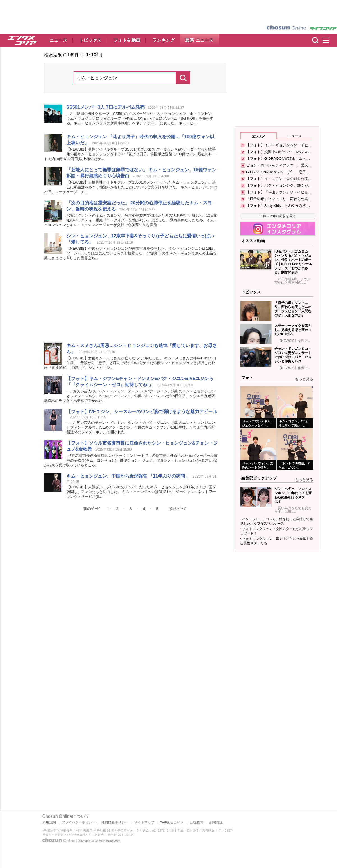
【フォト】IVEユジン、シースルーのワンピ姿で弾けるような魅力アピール (142, 412)
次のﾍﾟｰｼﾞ (178, 509)
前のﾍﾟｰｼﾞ (92, 509)
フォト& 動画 (127, 40)
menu (328, 40)
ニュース (58, 40)
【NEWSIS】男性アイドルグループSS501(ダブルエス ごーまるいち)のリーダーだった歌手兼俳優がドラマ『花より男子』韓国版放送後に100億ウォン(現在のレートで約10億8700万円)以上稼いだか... (130, 154)
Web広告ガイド (172, 822)
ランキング (164, 40)
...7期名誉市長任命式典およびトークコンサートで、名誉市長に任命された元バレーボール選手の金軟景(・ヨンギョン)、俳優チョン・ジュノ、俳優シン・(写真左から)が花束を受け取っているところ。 (131, 460)
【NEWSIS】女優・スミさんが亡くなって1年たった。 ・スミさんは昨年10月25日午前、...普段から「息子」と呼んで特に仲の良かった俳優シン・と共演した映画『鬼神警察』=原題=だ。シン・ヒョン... (130, 363)
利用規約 (49, 822)
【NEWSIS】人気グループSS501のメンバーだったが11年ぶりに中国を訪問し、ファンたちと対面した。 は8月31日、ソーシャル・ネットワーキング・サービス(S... (141, 492)
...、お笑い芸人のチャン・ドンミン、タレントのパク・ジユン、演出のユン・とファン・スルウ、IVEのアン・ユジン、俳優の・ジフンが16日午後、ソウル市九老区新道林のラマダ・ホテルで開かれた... (130, 396)
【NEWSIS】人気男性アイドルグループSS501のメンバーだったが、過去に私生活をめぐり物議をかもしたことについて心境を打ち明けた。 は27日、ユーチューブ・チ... (131, 187)
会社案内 (196, 822)
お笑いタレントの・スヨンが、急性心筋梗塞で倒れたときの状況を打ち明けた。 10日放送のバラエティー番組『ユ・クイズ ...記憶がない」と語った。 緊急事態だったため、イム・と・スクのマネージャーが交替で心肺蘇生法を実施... (131, 220)
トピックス (90, 40)
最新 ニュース (199, 40)
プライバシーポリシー (79, 822)
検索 (315, 40)
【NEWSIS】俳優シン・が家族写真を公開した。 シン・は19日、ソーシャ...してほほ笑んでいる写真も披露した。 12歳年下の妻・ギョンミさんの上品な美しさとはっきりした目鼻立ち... (131, 253)
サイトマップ (144, 822)
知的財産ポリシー (115, 822)
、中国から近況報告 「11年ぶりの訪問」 (128, 476)
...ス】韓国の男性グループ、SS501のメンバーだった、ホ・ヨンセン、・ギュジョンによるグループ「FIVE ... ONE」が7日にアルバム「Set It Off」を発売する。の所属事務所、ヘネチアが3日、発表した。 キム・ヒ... (141, 118)
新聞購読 (216, 822)
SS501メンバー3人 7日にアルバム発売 (106, 107)
